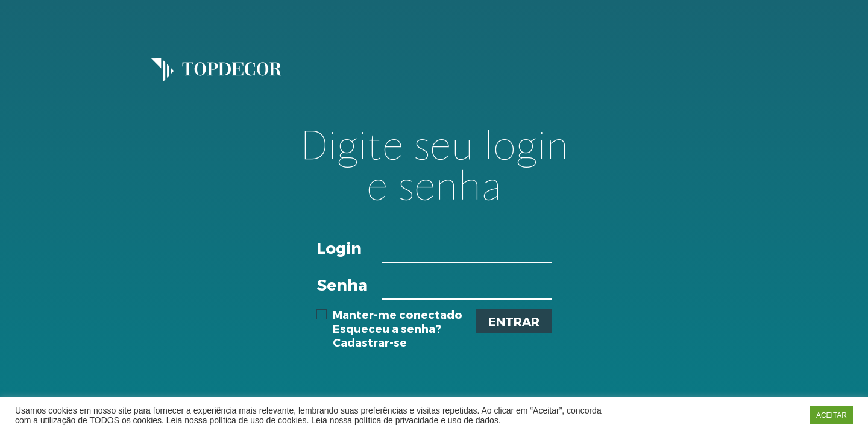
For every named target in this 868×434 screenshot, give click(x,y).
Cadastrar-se (370, 342)
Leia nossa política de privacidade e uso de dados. (406, 420)
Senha (342, 284)
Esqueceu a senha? (387, 328)
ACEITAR (832, 415)
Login (339, 247)
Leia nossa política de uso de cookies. (238, 420)
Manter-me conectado (389, 315)
